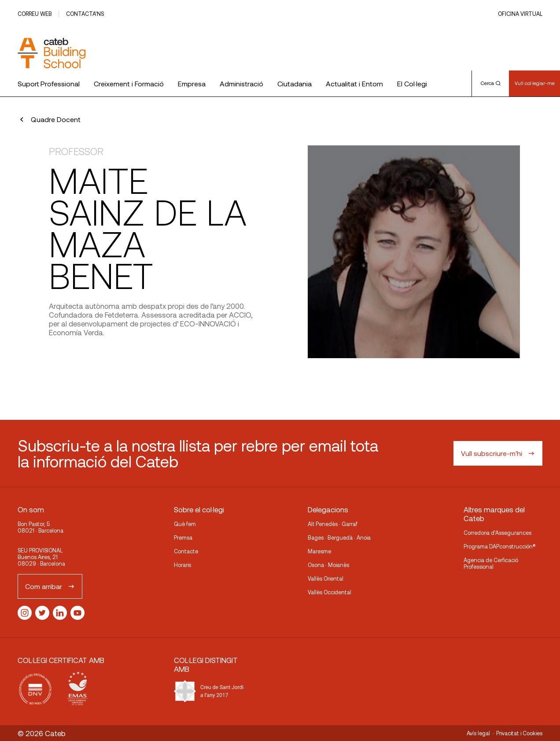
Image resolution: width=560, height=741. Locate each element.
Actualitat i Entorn (354, 83)
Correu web (35, 14)
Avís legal (478, 733)
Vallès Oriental (326, 578)
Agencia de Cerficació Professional (491, 563)
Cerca (491, 83)
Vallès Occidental (330, 592)
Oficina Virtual (520, 14)
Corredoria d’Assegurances (497, 533)
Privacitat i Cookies (519, 733)
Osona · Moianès (328, 565)
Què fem (185, 524)
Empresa (192, 83)
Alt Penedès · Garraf (333, 524)
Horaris (182, 565)
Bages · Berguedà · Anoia (339, 537)
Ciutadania (295, 83)
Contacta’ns (85, 14)
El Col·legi (412, 83)
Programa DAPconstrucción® (500, 546)
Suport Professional (49, 83)
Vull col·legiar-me (535, 83)
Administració (241, 83)
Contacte (186, 551)
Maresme (319, 551)
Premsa (183, 537)
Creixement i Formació (129, 83)
